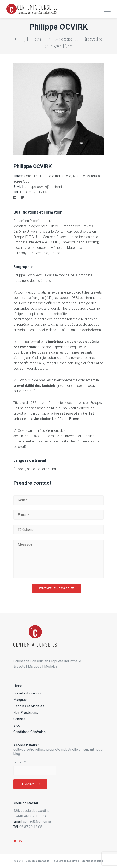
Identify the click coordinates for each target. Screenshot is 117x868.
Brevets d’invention (28, 693)
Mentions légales (92, 861)
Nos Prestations (26, 713)
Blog (17, 725)
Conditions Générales (29, 732)
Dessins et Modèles (29, 706)
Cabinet (19, 719)
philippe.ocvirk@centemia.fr (46, 187)
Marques (20, 700)
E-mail (19, 762)
